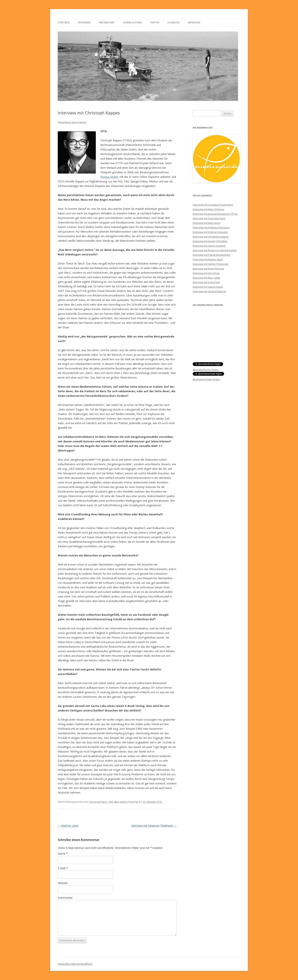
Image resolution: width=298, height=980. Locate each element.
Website (63, 883)
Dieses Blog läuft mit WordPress (75, 964)
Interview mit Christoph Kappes (211, 237)
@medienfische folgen (206, 370)
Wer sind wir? (107, 23)
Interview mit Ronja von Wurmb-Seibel (215, 250)
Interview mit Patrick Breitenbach (212, 255)
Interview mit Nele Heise (207, 223)
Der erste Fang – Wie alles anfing (108, 802)
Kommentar (65, 898)
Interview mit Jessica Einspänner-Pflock (215, 214)
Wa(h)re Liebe (68, 826)
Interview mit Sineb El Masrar (209, 291)
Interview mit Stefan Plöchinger (211, 264)
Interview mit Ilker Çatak (206, 278)
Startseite (64, 23)
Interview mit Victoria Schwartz (210, 232)
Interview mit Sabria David (208, 287)
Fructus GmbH (109, 177)
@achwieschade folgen (206, 379)
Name (63, 854)
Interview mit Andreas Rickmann (211, 227)
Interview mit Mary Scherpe (208, 209)
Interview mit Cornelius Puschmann (213, 205)
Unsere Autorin (132, 23)
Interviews (84, 23)
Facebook (174, 23)
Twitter (155, 23)
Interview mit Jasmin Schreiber (210, 241)
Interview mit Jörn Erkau (206, 273)
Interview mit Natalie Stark (208, 259)
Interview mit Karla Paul (206, 282)
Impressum (194, 23)
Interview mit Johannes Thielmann (154, 826)
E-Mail (63, 868)
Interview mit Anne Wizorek (208, 269)
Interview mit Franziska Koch (209, 218)
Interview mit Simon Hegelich (209, 246)
